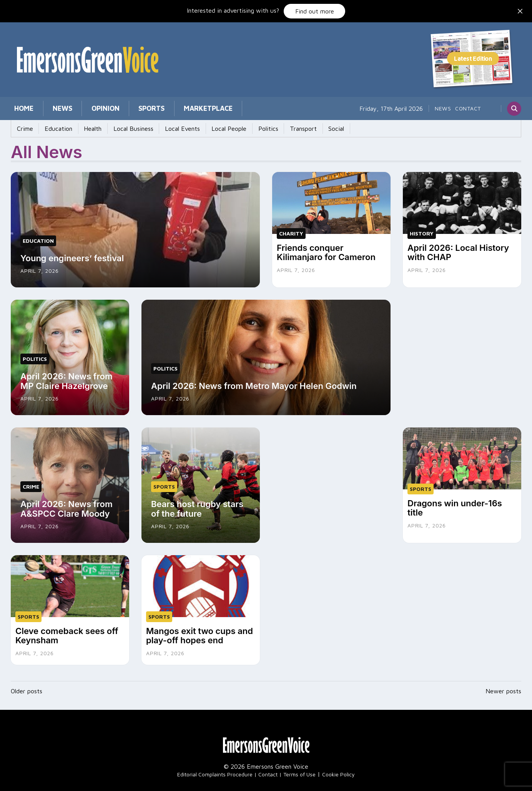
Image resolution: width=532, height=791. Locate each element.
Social (306, 128)
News (52, 108)
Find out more (315, 11)
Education (53, 128)
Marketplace (176, 108)
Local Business (121, 128)
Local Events (166, 128)
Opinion (87, 108)
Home (20, 108)
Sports (126, 108)
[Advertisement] (462, 348)
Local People (209, 128)
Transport (276, 128)
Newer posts (503, 687)
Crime (23, 128)
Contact (468, 108)
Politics (245, 128)
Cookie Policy (338, 770)
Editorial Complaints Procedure (215, 770)
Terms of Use (299, 770)
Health (84, 128)
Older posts (27, 687)
